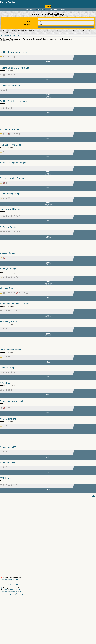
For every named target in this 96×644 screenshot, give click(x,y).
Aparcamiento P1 (8, 463)
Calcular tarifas (40, 10)
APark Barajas (7, 383)
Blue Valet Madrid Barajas (12, 178)
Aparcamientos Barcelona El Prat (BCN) (12, 591)
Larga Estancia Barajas (11, 350)
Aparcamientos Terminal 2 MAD (10, 581)
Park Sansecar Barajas (11, 145)
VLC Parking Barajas (10, 129)
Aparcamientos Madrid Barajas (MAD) (12, 593)
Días (28, 19)
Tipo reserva (26, 24)
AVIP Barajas (6, 478)
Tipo (28, 22)
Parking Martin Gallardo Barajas (15, 68)
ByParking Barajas (8, 227)
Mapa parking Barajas (52, 10)
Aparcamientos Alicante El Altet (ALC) (12, 589)
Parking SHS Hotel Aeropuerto (14, 101)
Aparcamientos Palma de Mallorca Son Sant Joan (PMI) (16, 595)
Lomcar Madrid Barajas (11, 209)
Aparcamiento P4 (8, 419)
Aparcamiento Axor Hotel (11, 401)
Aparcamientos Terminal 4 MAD (10, 585)
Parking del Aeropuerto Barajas (14, 52)
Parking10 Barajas (8, 268)
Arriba (93, 496)
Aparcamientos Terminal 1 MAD (10, 579)
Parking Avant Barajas (10, 86)
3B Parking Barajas (9, 322)
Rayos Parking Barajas (10, 194)
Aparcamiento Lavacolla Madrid (14, 304)
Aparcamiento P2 (8, 447)
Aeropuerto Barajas (66, 10)
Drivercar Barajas (8, 368)
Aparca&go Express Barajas (13, 163)
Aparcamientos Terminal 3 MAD (10, 583)
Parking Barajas (8, 2)
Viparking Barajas (8, 288)
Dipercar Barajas (8, 253)
